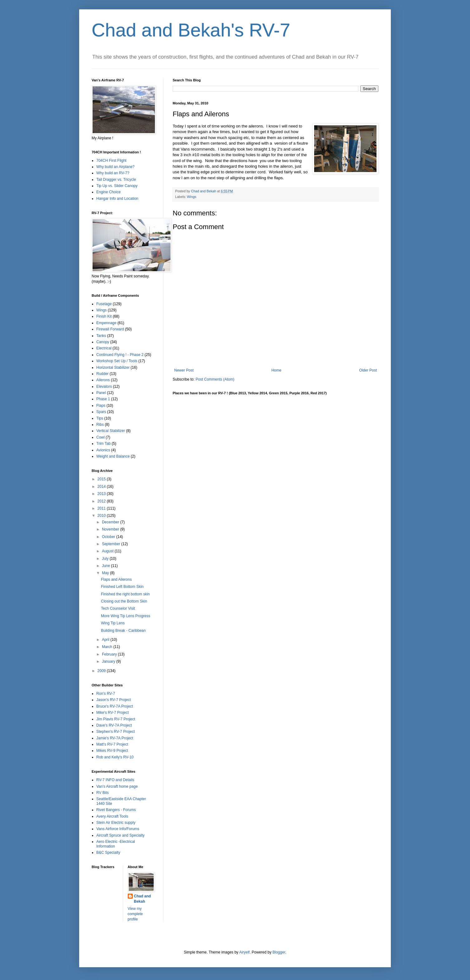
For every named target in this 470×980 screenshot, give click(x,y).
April (106, 640)
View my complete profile (135, 914)
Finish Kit (104, 316)
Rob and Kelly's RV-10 (115, 757)
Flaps (101, 406)
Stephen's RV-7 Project (115, 732)
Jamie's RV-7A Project (115, 738)
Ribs (100, 425)
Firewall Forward (110, 329)
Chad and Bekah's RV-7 (191, 30)
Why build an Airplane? (115, 167)
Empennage (106, 323)
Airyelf (245, 952)
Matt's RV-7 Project (112, 744)
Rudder (102, 374)
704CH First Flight (111, 161)
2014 (102, 487)
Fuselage (104, 304)
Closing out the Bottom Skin (124, 601)
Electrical (104, 348)
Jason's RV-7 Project (114, 700)
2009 (102, 671)
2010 (102, 516)
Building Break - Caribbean (123, 631)
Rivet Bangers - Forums (116, 810)
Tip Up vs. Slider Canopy (117, 186)
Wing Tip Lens (113, 623)
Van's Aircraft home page (117, 786)
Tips (100, 418)
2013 (102, 494)
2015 (102, 479)
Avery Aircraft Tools (112, 816)
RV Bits (103, 793)
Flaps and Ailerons (116, 579)
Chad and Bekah (143, 899)
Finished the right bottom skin (125, 594)
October (109, 537)
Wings (192, 197)
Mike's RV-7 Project (113, 713)
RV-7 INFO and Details (115, 780)
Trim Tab (103, 444)
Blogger (279, 952)
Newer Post (184, 370)
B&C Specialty (108, 853)
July (106, 559)
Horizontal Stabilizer (113, 367)
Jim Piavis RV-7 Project (116, 719)
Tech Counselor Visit (118, 608)
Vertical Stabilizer (111, 431)
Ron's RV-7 (106, 694)
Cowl (101, 437)
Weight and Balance (113, 456)
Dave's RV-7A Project (114, 725)
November (111, 529)
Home (276, 370)
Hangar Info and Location (117, 199)
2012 (102, 501)
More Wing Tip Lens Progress (126, 616)
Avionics (103, 450)
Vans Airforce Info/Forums (118, 829)
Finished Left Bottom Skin (122, 587)
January (109, 661)
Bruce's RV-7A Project (115, 706)
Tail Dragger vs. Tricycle (116, 180)
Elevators (104, 387)
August (108, 551)
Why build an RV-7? (113, 173)
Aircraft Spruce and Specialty (120, 835)
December (111, 522)
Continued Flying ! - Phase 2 (120, 355)
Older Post (368, 370)
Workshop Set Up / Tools (117, 361)
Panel (101, 393)
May (106, 573)
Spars (101, 412)
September (112, 544)
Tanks (101, 336)
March (108, 647)
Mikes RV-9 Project (112, 751)
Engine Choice (108, 192)
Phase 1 (103, 399)
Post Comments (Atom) (215, 379)
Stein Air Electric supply (116, 823)
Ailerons (103, 380)
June (106, 566)
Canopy (103, 342)
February (110, 654)
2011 (102, 508)
